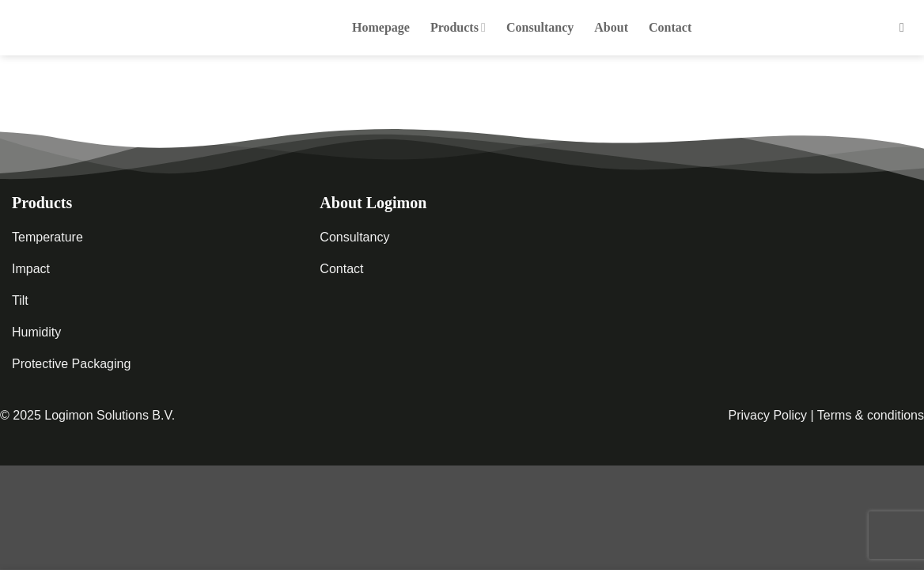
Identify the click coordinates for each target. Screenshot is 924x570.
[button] (906, 27)
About (611, 27)
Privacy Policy (767, 415)
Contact (670, 27)
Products (458, 27)
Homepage (381, 27)
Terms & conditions (871, 415)
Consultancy (540, 27)
